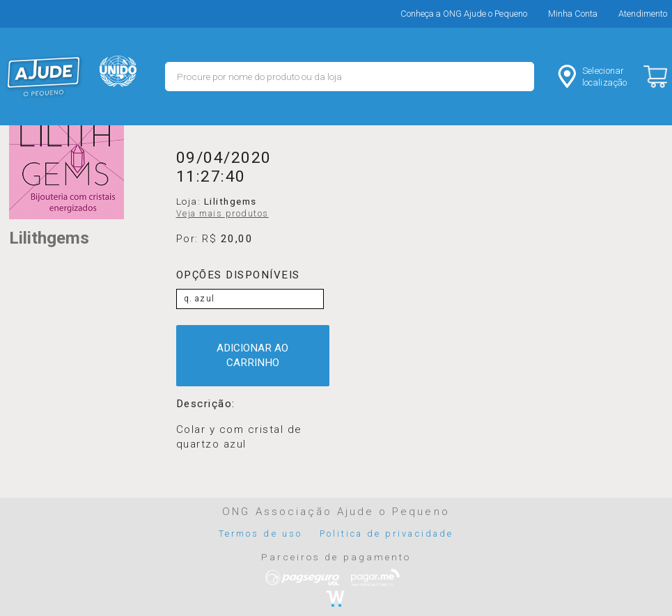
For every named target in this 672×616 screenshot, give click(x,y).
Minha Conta (573, 14)
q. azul (200, 299)
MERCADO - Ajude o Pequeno (44, 77)
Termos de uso (260, 534)
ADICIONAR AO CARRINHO (252, 355)
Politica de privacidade (386, 534)
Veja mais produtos (222, 214)
